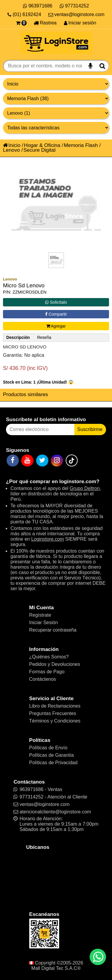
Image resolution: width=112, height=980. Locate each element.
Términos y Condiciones (55, 721)
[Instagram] (57, 460)
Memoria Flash (81, 145)
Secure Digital (39, 150)
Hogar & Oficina (42, 145)
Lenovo (11, 150)
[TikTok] (72, 460)
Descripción (18, 338)
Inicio (12, 145)
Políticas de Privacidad (53, 763)
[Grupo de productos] (56, 84)
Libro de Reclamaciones (55, 706)
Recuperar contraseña (53, 630)
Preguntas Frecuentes (53, 713)
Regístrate (40, 615)
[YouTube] (27, 460)
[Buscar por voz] (90, 66)
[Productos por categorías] (56, 99)
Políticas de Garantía (52, 755)
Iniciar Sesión (44, 622)
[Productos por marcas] (56, 113)
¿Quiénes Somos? (49, 657)
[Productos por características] (56, 128)
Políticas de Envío (48, 748)
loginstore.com (78, 481)
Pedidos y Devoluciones (55, 664)
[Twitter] (42, 460)
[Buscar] (102, 66)
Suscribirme (90, 429)
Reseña (44, 338)
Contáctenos (43, 679)
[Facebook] (13, 460)
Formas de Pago (47, 672)
